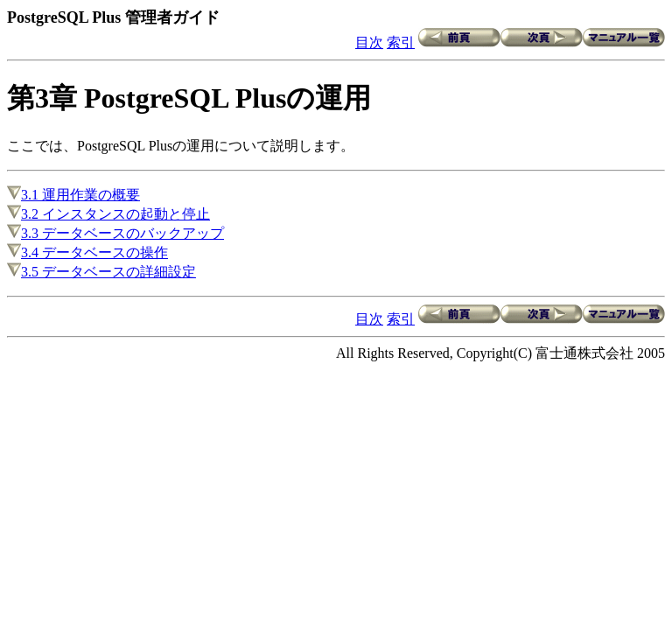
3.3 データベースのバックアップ (115, 233)
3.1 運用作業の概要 (73, 195)
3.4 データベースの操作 (87, 252)
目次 (369, 42)
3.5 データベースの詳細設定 (101, 272)
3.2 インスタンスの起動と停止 (108, 214)
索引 (401, 42)
